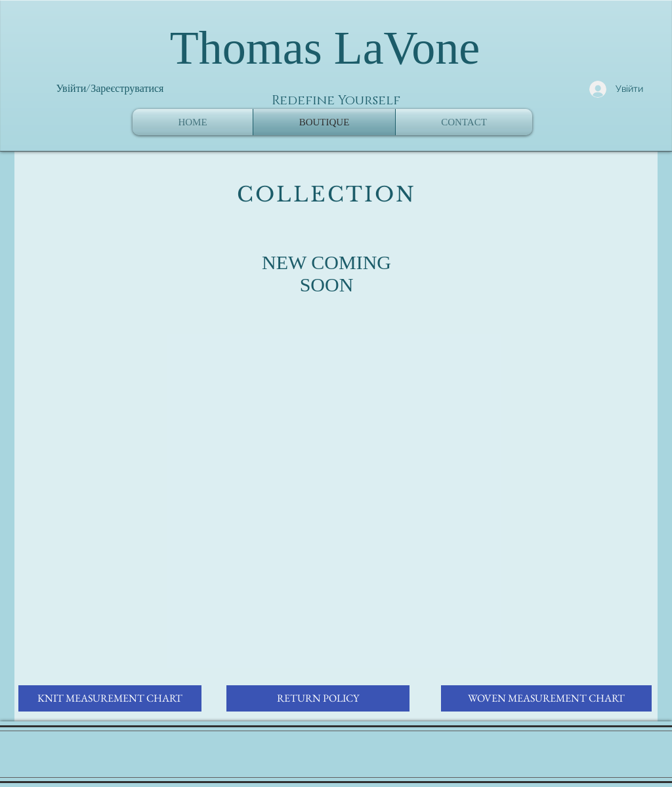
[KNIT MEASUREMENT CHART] (110, 698)
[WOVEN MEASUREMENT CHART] (546, 698)
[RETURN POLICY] (318, 698)
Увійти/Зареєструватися (110, 89)
